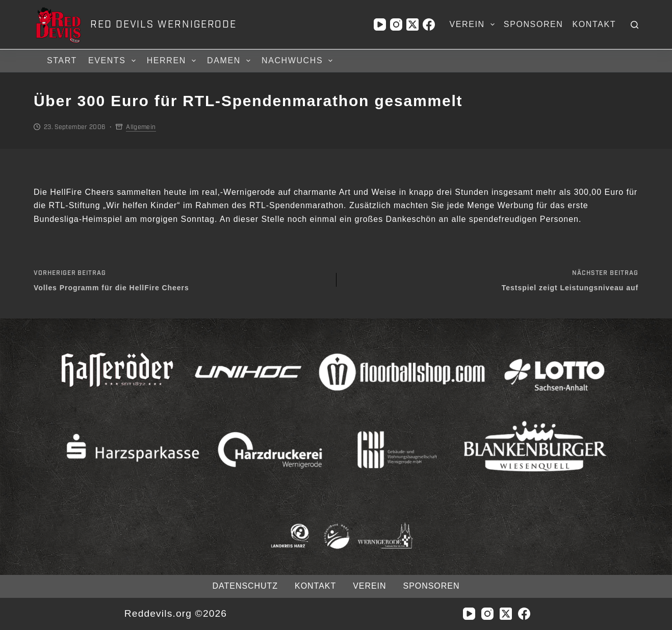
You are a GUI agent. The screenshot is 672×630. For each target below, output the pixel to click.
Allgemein (141, 127)
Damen (230, 61)
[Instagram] (396, 24)
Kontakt (595, 24)
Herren (173, 61)
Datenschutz (245, 586)
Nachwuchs (299, 61)
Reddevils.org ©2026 (176, 613)
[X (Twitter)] (412, 24)
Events (113, 61)
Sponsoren (534, 24)
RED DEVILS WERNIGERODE (163, 24)
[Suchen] (635, 25)
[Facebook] (429, 24)
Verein (474, 24)
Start (62, 60)
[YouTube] (380, 24)
